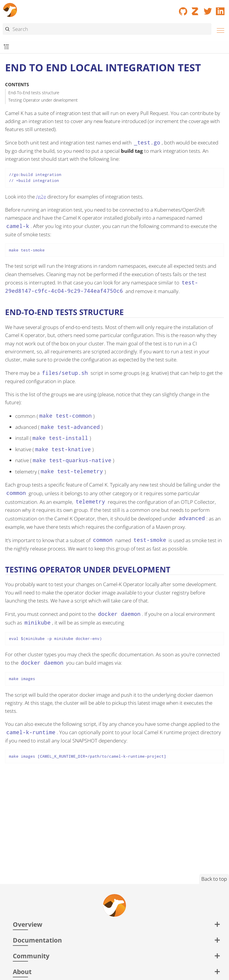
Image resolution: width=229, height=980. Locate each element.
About (22, 972)
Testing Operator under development (43, 100)
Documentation (37, 940)
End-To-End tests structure (34, 93)
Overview (28, 924)
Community (31, 956)
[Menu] (219, 30)
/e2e (41, 197)
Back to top (214, 879)
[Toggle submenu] (6, 47)
